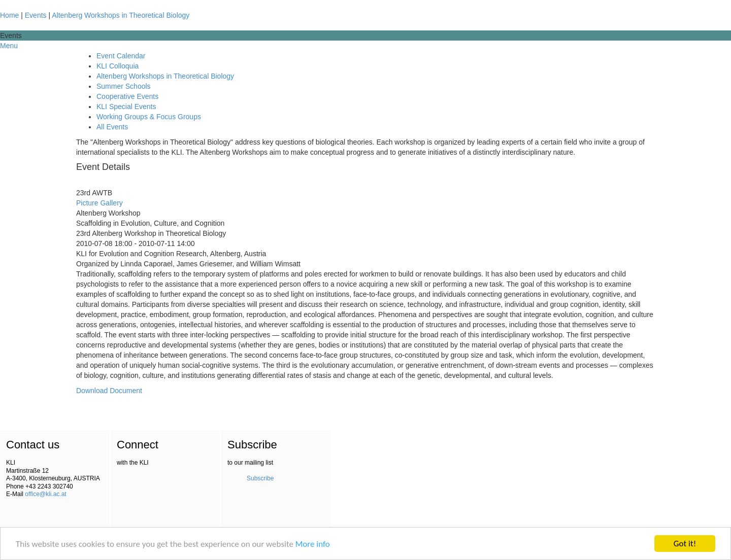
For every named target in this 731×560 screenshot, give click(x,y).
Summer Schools (124, 86)
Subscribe (260, 478)
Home (9, 15)
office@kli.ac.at (45, 494)
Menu (9, 46)
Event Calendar (121, 56)
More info (313, 545)
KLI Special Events (126, 107)
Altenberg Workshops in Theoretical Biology (121, 15)
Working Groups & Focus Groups (149, 117)
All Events (112, 127)
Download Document (109, 391)
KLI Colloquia (118, 66)
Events (36, 15)
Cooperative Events (127, 96)
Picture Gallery (99, 203)
